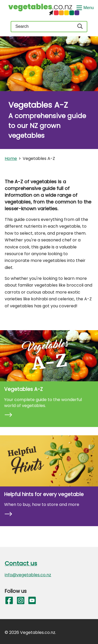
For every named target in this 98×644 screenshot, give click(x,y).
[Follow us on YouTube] (32, 601)
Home (11, 158)
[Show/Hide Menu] (84, 7)
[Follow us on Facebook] (9, 601)
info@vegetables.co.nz (28, 575)
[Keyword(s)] (42, 27)
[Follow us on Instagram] (20, 601)
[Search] (80, 27)
